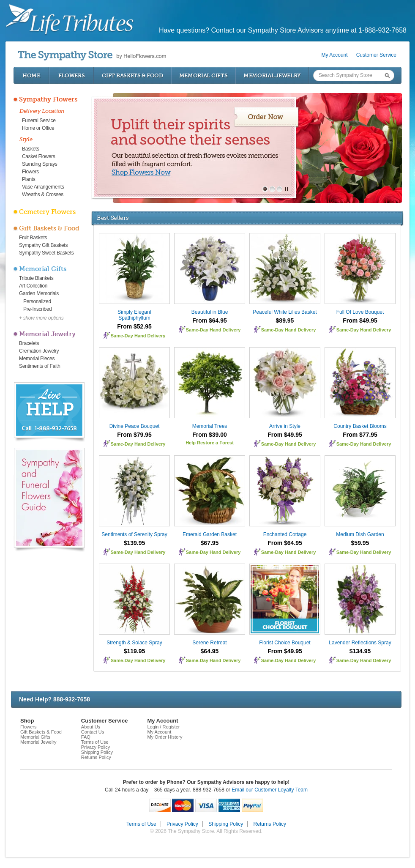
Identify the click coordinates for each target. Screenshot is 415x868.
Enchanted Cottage (285, 534)
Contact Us (93, 732)
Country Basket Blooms (360, 426)
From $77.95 (360, 435)
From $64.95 (210, 320)
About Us (91, 727)
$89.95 (285, 320)
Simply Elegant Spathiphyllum (134, 315)
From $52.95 (134, 326)
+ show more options (41, 318)
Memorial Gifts (203, 75)
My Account (335, 55)
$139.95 (135, 543)
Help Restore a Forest (210, 443)
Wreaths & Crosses (43, 194)
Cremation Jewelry (39, 351)
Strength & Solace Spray (134, 643)
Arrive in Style (285, 426)
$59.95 (360, 543)
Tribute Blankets (36, 278)
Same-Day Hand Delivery (138, 336)
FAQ (86, 737)
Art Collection (33, 286)
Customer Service (376, 55)
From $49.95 (360, 320)
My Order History (165, 737)
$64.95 (210, 651)
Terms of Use (95, 742)
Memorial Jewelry (272, 75)
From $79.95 (134, 435)
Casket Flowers (39, 156)
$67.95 (210, 543)
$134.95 (360, 651)
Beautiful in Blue (210, 312)
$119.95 (135, 651)
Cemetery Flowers (47, 212)
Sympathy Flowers (48, 99)
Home (31, 75)
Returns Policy (96, 757)
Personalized (37, 301)
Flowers (72, 75)
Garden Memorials (39, 293)
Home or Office (38, 128)
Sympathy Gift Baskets (43, 245)
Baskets (31, 149)
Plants (29, 179)
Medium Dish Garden (360, 534)
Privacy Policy (96, 747)
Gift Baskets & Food (132, 75)
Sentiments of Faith (40, 366)
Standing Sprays (40, 164)
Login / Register (163, 727)
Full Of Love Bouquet (360, 312)
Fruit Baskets (33, 238)
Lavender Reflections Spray (360, 643)
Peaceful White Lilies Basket (285, 312)
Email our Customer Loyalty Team (270, 790)
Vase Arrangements (43, 187)
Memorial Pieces (37, 359)
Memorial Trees (210, 426)
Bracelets (29, 343)
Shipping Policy (97, 752)
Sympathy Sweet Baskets (46, 253)
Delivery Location (42, 111)
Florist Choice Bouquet (285, 643)
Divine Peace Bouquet (135, 426)
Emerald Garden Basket (210, 534)
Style (26, 139)
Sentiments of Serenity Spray (134, 534)
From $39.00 (210, 435)
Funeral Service (39, 120)
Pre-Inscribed (37, 309)
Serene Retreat (209, 643)
